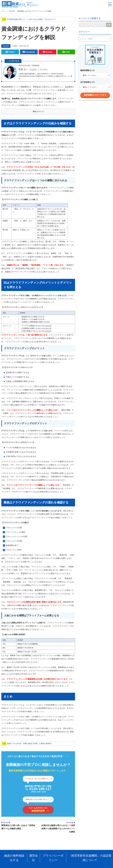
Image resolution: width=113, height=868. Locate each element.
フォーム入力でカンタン (38, 811)
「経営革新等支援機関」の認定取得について (88, 856)
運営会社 (36, 856)
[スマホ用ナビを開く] (110, 4)
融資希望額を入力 (88, 70)
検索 (109, 25)
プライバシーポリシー (54, 856)
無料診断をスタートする (95, 95)
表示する (40, 113)
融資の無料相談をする (18, 856)
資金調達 (6, 46)
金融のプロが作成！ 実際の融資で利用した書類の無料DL (27, 745)
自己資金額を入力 (88, 82)
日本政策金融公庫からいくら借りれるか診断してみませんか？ (29, 19)
